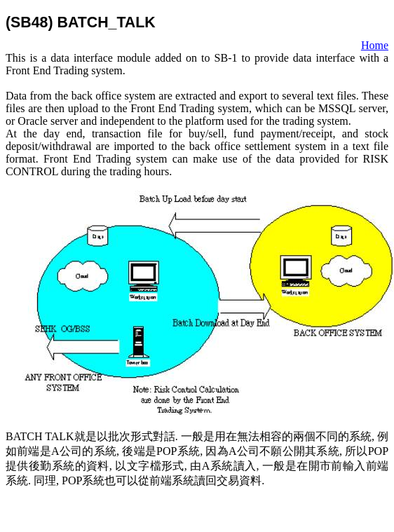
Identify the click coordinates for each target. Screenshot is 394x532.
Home (375, 45)
